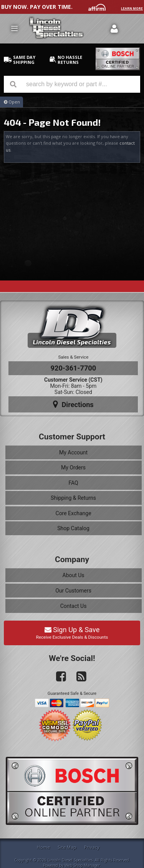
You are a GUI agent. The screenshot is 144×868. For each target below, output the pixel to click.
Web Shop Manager (82, 865)
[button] (72, 84)
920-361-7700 (74, 368)
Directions (73, 404)
